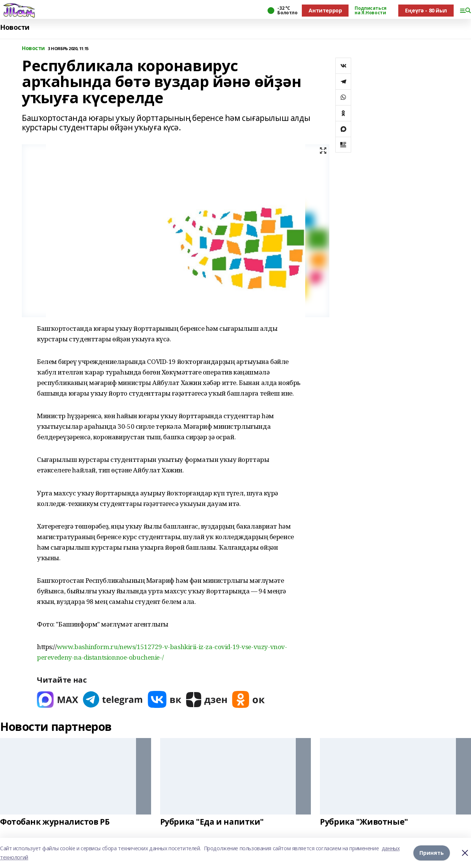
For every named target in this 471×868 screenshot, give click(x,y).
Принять (432, 853)
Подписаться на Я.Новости (370, 11)
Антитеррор (325, 10)
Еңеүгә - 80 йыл (426, 10)
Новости (15, 27)
